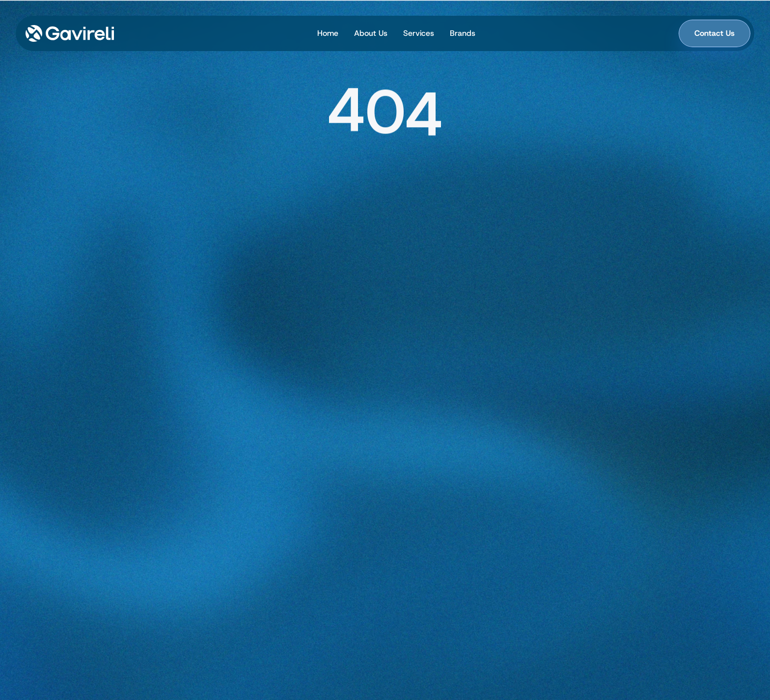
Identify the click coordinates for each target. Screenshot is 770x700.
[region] (385, 115)
